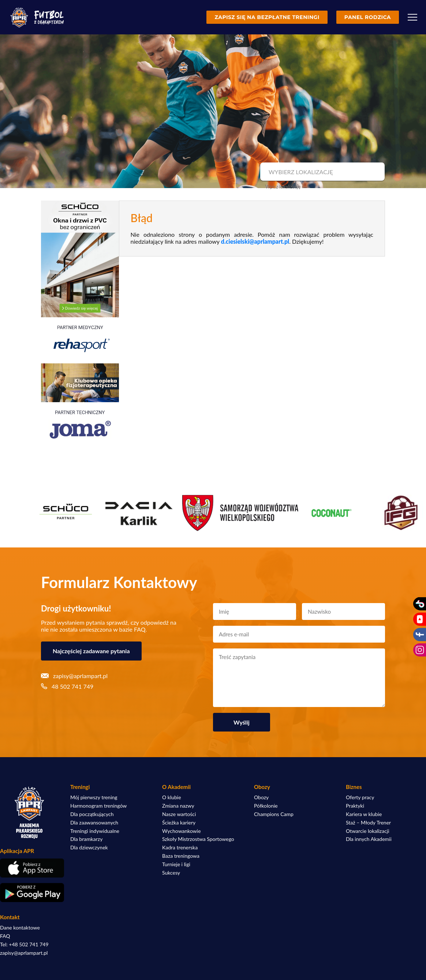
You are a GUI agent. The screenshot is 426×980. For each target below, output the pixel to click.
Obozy (261, 797)
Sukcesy (171, 873)
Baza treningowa (181, 856)
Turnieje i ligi (176, 864)
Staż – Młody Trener (368, 823)
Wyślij (242, 722)
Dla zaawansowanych (94, 823)
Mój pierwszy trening (94, 797)
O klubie (172, 797)
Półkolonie (266, 806)
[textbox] (322, 172)
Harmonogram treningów (98, 806)
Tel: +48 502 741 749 (24, 945)
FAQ (5, 936)
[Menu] (412, 17)
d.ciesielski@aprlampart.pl (255, 241)
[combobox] (322, 172)
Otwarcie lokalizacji (368, 831)
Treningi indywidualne (95, 831)
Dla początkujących (92, 814)
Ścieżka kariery (179, 823)
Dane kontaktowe (20, 928)
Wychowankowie (182, 831)
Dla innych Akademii (369, 839)
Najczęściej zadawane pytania (91, 651)
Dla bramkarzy (86, 839)
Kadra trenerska (180, 848)
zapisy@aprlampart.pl (24, 953)
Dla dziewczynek (89, 848)
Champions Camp (274, 814)
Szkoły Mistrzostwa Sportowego (198, 839)
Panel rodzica (368, 17)
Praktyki (355, 806)
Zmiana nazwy (178, 806)
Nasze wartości (179, 814)
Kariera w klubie (364, 814)
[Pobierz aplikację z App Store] (29, 868)
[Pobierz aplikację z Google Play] (29, 893)
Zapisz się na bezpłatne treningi (267, 17)
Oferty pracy (360, 797)
